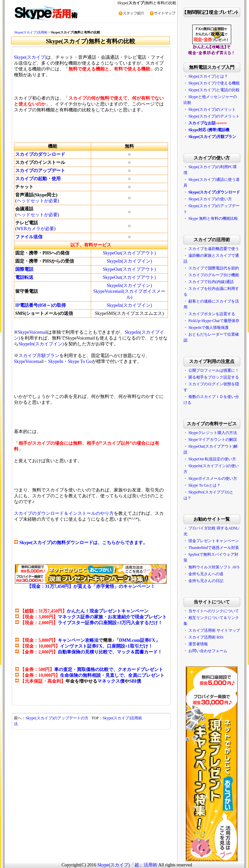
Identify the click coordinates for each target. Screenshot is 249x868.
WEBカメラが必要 (36, 229)
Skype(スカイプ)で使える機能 (214, 83)
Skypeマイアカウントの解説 (213, 440)
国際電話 (24, 269)
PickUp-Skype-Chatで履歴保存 (214, 321)
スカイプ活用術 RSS (206, 637)
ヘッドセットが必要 (37, 201)
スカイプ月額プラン (39, 356)
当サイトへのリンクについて (214, 611)
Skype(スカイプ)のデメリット (214, 116)
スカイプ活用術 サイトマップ (214, 630)
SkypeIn (56, 361)
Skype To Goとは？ (204, 485)
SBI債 (135, 681)
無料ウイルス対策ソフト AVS (214, 567)
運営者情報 (198, 644)
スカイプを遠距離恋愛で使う (214, 249)
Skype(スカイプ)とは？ (208, 76)
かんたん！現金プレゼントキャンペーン (108, 611)
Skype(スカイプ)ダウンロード (214, 192)
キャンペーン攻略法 (78, 640)
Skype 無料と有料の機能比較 (213, 218)
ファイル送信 (29, 237)
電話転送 (24, 277)
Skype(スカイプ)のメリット (212, 109)
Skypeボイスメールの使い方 (213, 478)
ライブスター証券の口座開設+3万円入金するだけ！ (110, 623)
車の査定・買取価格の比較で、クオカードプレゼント (109, 670)
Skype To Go (80, 361)
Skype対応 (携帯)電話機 (209, 130)
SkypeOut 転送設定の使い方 (212, 459)
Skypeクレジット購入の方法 (213, 433)
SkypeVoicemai (32, 332)
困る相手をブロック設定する (214, 377)
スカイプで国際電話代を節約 (214, 268)
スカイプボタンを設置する (212, 314)
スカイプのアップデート (40, 171)
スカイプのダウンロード (40, 154)
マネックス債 (111, 681)
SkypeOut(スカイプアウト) (129, 253)
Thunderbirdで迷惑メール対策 (214, 548)
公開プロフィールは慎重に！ (214, 370)
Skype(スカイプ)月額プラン (212, 137)
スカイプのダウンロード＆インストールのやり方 (64, 513)
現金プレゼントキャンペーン (214, 541)
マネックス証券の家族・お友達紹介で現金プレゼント (112, 617)
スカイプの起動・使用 (38, 179)
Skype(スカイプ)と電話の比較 (214, 90)
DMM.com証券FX (137, 640)
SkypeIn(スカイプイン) (129, 261)
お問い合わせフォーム (208, 651)
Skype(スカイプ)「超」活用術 (127, 865)
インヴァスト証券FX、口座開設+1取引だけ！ (106, 646)
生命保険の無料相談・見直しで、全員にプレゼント (112, 675)
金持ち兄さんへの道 (206, 574)
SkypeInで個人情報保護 (208, 328)
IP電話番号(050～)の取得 (41, 305)
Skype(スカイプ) (30, 57)
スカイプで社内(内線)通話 (211, 282)
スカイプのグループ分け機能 (214, 275)
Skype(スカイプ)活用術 (31, 32)
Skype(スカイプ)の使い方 (210, 199)
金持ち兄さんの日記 (206, 581)
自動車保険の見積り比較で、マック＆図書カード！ (110, 652)
